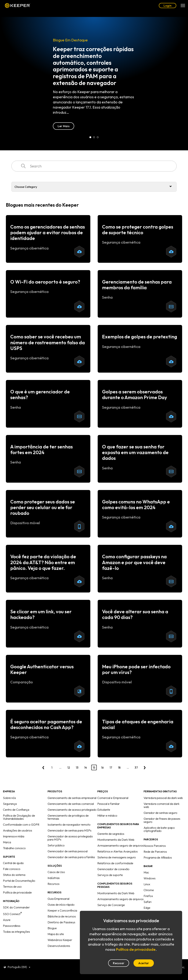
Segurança (10, 804)
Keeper (18, 6)
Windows (150, 878)
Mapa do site (56, 934)
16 (102, 767)
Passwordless (12, 926)
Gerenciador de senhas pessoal (68, 851)
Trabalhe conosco (14, 848)
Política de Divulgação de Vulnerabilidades (19, 817)
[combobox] (94, 166)
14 (86, 767)
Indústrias (54, 878)
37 (136, 767)
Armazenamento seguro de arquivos (120, 845)
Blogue (52, 928)
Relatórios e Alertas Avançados (117, 851)
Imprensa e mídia (14, 836)
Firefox (148, 896)
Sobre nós (9, 798)
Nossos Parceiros (155, 846)
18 (119, 767)
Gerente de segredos (111, 834)
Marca (7, 842)
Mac (146, 872)
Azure (7, 920)
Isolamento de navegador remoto (69, 825)
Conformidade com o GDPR (21, 825)
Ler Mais (19, 126)
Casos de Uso (56, 872)
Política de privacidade (17, 892)
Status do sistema (14, 875)
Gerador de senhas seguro (160, 813)
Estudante (104, 810)
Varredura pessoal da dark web (163, 798)
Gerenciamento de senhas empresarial (72, 798)
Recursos (54, 884)
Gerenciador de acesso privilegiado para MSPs (70, 838)
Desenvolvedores (59, 946)
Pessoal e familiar (109, 804)
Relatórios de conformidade (115, 863)
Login (168, 6)
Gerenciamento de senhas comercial (71, 804)
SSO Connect (12, 914)
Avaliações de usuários (18, 830)
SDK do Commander (16, 907)
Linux (147, 884)
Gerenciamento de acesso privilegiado (72, 810)
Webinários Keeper (60, 940)
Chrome (149, 890)
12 (69, 767)
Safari (148, 902)
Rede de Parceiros (155, 852)
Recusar (119, 963)
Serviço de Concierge (111, 905)
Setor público (56, 845)
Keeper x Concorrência (62, 910)
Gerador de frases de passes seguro (162, 820)
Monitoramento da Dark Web (116, 840)
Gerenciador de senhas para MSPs (69, 830)
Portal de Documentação (19, 881)
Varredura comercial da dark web (161, 805)
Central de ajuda (13, 863)
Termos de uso (12, 887)
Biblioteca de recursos (62, 916)
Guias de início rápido (61, 905)
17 (111, 767)
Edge (147, 908)
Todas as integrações (16, 932)
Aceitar (144, 963)
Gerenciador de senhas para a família (71, 857)
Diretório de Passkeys (61, 922)
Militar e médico (107, 816)
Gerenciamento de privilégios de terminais (68, 817)
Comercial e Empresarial (113, 798)
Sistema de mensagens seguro (117, 857)
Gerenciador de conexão (113, 869)
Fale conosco (12, 869)
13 (77, 767)
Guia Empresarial (58, 899)
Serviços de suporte (110, 875)
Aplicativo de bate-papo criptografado (159, 829)
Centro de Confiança (16, 810)
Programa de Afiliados (158, 857)
